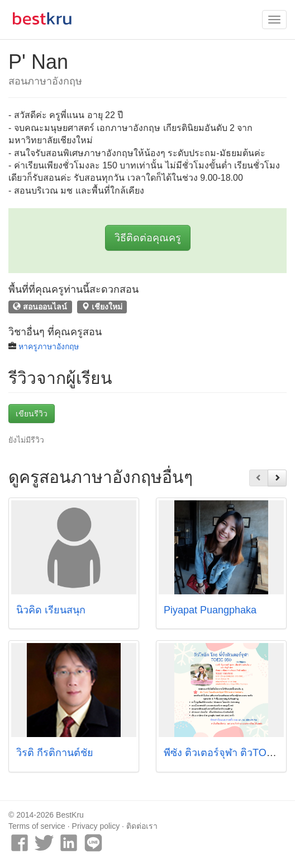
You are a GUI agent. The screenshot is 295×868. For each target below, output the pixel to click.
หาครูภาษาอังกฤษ (49, 346)
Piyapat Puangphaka (210, 610)
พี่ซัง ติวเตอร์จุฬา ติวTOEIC (223, 753)
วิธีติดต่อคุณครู (148, 238)
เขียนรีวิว (32, 414)
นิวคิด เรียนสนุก (51, 610)
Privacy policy (96, 826)
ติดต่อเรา (142, 826)
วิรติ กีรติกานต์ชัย (55, 753)
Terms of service (37, 826)
